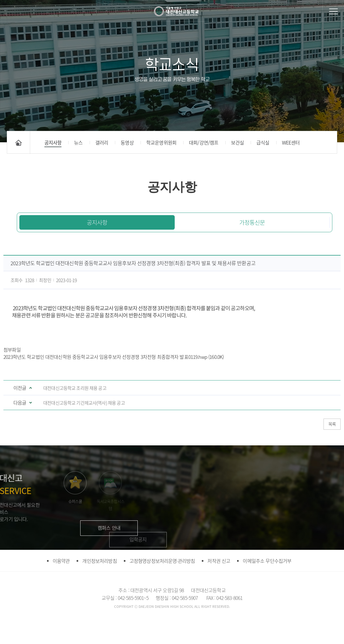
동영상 (127, 142)
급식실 (263, 142)
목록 (332, 424)
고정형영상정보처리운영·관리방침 (162, 585)
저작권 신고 (219, 585)
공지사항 (53, 142)
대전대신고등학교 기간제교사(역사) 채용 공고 (84, 403)
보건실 (237, 142)
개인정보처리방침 (99, 585)
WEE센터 (291, 142)
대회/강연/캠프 (204, 142)
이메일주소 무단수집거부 (267, 585)
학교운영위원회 (161, 142)
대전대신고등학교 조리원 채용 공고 (75, 388)
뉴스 (78, 142)
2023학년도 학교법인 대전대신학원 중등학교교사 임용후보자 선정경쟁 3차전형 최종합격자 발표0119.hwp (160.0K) (114, 357)
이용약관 (61, 585)
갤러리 (102, 142)
